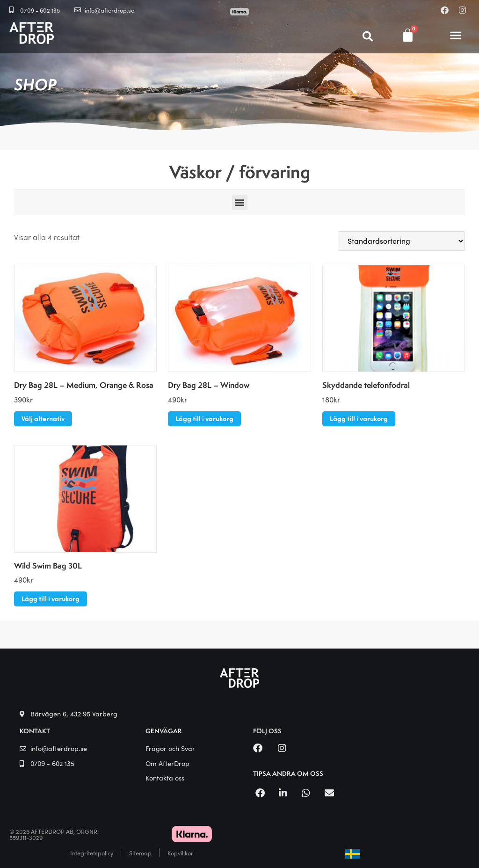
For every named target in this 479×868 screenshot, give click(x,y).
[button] (456, 35)
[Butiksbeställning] (401, 241)
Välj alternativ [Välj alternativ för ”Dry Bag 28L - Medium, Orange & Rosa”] (43, 418)
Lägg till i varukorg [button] (204, 418)
